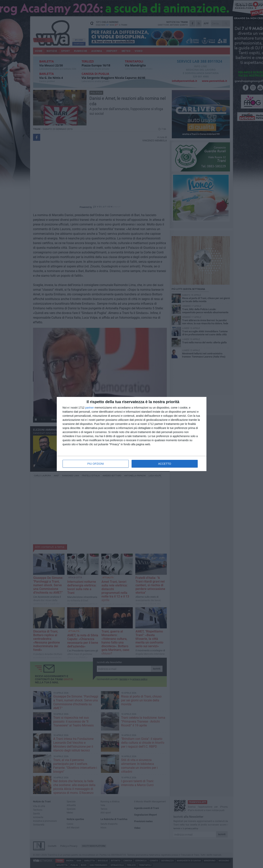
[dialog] (132, 434)
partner (89, 408)
